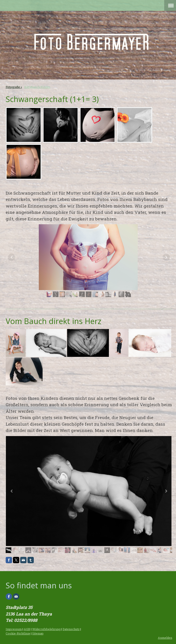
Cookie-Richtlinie (18, 633)
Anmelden (165, 638)
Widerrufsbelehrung (46, 629)
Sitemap (38, 633)
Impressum (14, 629)
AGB (27, 629)
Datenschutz (71, 629)
